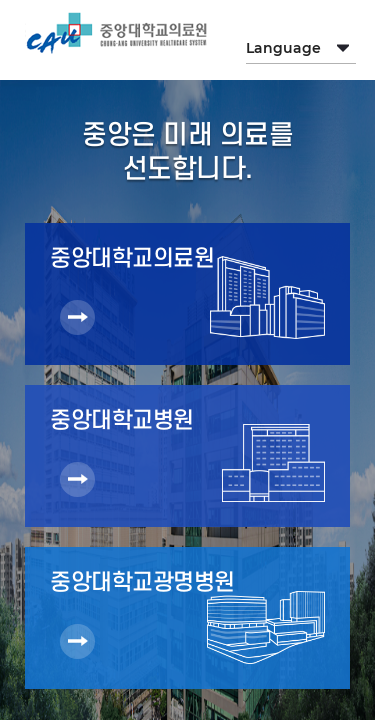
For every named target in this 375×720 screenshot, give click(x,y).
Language (283, 48)
